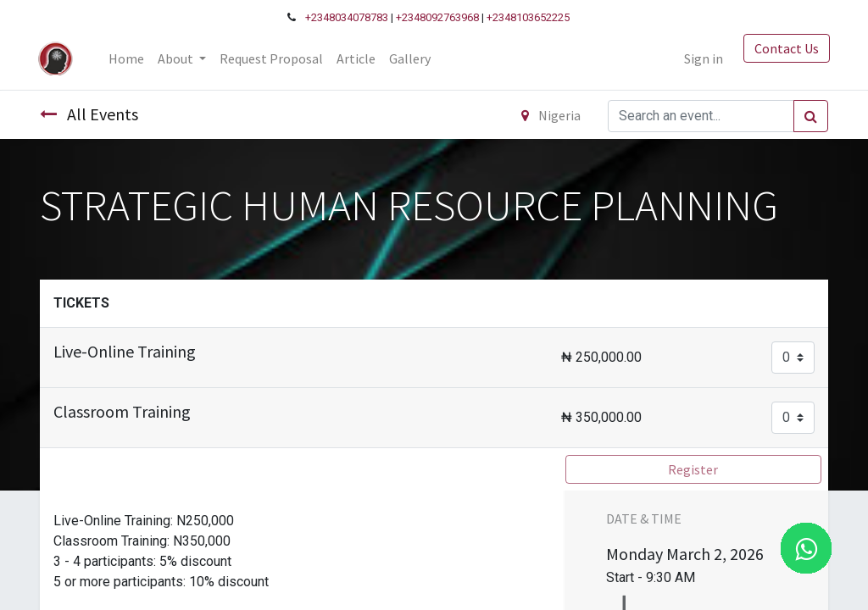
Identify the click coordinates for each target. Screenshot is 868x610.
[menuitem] (128, 58)
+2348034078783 (347, 17)
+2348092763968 (437, 17)
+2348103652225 (528, 17)
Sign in (702, 58)
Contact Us (785, 48)
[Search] (811, 116)
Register (693, 469)
